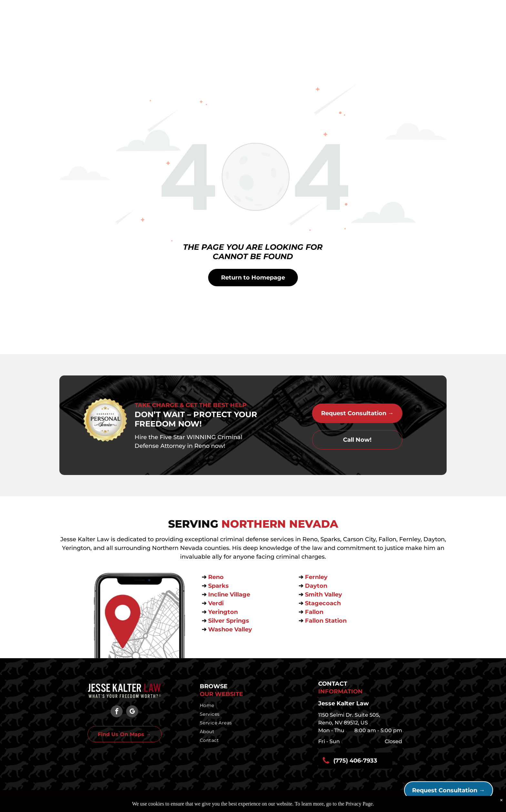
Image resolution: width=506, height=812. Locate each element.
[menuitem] (251, 706)
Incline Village (230, 595)
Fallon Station (326, 621)
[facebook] (117, 712)
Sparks (219, 586)
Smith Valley (324, 595)
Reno (217, 577)
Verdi (217, 603)
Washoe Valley (230, 629)
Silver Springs (229, 621)
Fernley (316, 577)
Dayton (316, 586)
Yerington (223, 612)
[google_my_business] (132, 712)
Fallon (314, 612)
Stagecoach (323, 603)
